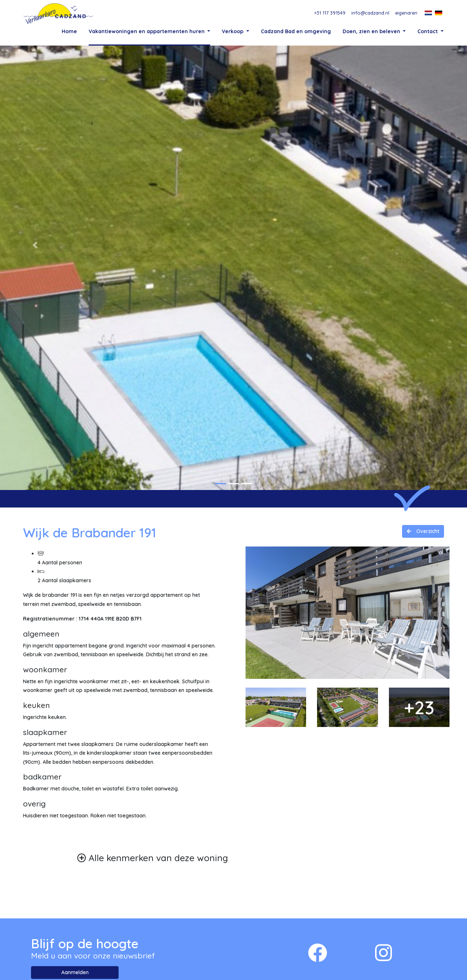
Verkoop (233, 31)
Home (69, 31)
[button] (35, 285)
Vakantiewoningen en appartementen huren (147, 31)
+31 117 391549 (330, 13)
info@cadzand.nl (370, 13)
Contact (428, 31)
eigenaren (406, 13)
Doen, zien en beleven (372, 31)
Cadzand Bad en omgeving (296, 31)
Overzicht (427, 571)
